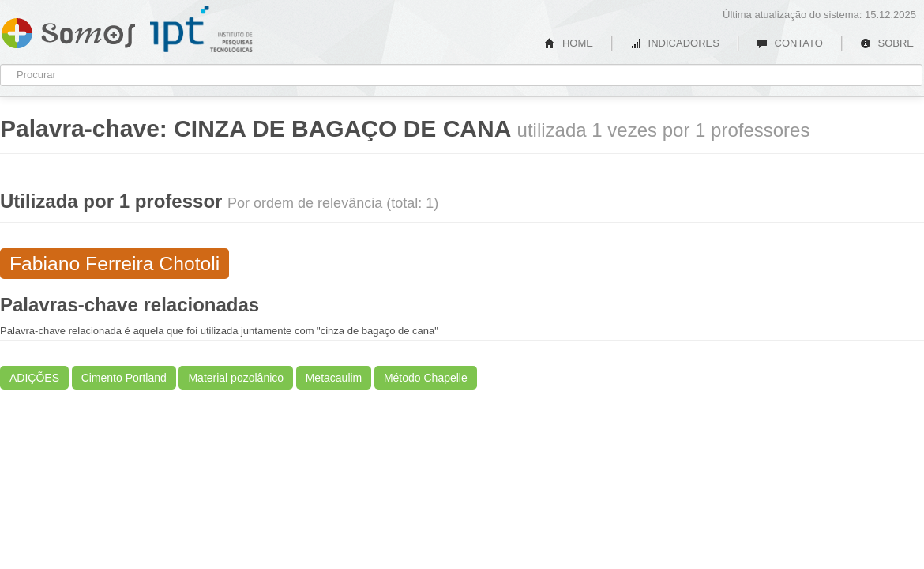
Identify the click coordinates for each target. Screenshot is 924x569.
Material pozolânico (236, 378)
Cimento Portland (124, 378)
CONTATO (790, 43)
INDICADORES (675, 43)
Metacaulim (334, 378)
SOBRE (887, 43)
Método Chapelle (426, 378)
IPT (201, 29)
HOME (569, 43)
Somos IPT (68, 30)
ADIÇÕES (34, 378)
